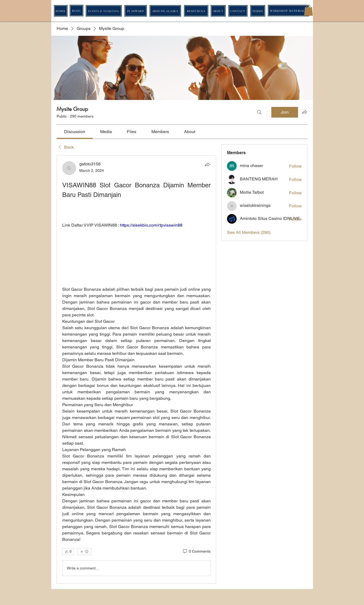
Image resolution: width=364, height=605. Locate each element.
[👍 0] (68, 552)
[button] (308, 10)
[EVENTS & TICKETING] (104, 11)
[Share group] (304, 112)
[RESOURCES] (196, 11)
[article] (136, 370)
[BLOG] (77, 11)
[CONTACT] (238, 11)
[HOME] (61, 11)
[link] (75, 132)
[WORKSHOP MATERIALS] (288, 11)
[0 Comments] (196, 552)
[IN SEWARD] (136, 11)
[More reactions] (84, 552)
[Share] (207, 164)
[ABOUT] (218, 11)
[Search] (259, 112)
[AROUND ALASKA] (165, 11)
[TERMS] (258, 11)
